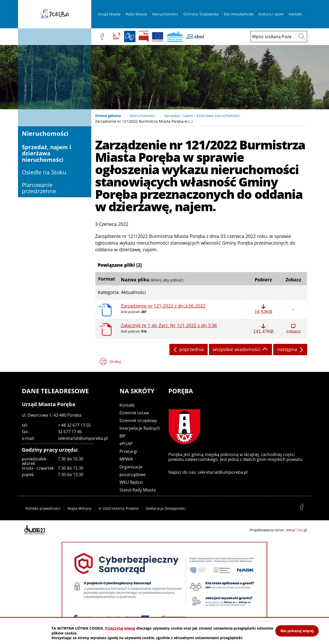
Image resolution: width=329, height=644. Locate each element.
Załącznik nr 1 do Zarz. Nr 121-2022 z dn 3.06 (169, 326)
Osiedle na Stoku (44, 172)
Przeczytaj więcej (120, 628)
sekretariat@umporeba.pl (83, 438)
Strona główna (108, 116)
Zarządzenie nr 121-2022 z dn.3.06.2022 (163, 306)
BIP (144, 37)
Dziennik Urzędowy (138, 421)
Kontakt (127, 405)
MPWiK (126, 459)
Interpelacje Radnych (140, 428)
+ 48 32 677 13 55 (74, 425)
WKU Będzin (131, 482)
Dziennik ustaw (134, 413)
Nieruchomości (143, 116)
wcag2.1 (116, 37)
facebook (102, 37)
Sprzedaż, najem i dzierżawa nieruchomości (202, 116)
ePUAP (126, 444)
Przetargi (128, 451)
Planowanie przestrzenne (39, 188)
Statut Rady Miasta (138, 490)
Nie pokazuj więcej (297, 631)
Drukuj (115, 361)
